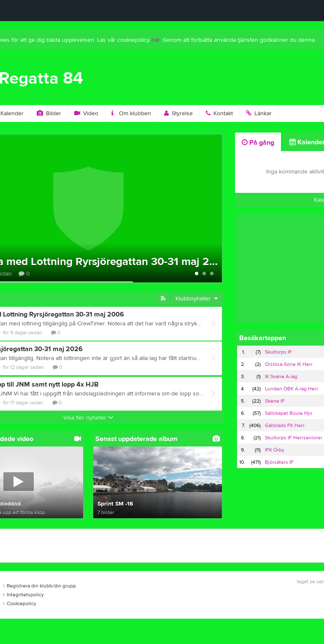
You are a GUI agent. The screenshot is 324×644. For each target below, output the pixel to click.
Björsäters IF (279, 462)
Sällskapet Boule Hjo (289, 413)
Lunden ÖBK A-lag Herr (292, 389)
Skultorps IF (278, 352)
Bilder (49, 114)
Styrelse (178, 114)
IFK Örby (275, 450)
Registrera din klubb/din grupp (39, 586)
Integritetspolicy (23, 595)
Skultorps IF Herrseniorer (294, 438)
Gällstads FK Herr (285, 425)
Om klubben (131, 114)
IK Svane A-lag (281, 376)
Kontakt (219, 114)
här (155, 40)
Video (86, 114)
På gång (258, 143)
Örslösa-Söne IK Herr (289, 364)
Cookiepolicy (20, 603)
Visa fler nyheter (88, 418)
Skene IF (275, 401)
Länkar (259, 114)
